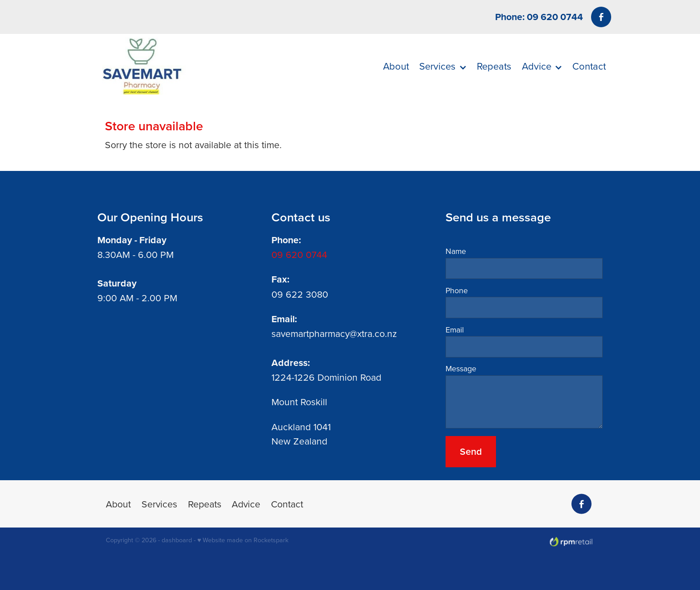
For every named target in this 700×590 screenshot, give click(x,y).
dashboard (177, 540)
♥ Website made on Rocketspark (243, 540)
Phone (457, 291)
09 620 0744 (299, 254)
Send (471, 451)
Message (461, 369)
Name (456, 251)
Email (455, 330)
